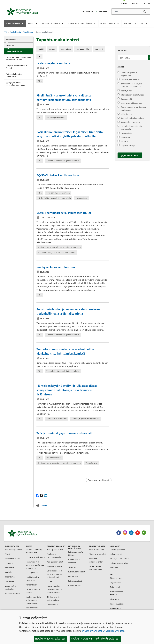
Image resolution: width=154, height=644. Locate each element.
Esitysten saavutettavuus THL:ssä (16, 67)
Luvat (49, 582)
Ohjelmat (72, 567)
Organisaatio (115, 583)
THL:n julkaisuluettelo (119, 559)
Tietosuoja (115, 599)
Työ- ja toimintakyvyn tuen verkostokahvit (64, 433)
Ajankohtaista (15, 32)
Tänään (52, 49)
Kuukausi (99, 49)
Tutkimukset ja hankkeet (74, 561)
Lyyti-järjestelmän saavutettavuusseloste (15, 84)
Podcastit (9, 563)
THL (6, 32)
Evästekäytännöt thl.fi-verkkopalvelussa (103, 631)
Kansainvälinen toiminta (116, 593)
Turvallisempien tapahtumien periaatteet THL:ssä (18, 59)
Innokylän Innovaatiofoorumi (56, 267)
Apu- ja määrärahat (55, 562)
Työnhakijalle (116, 587)
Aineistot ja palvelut (97, 554)
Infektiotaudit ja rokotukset (131, 95)
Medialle (103, 12)
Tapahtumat (28, 32)
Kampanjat (9, 568)
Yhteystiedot (88, 12)
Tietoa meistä (116, 578)
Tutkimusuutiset (75, 581)
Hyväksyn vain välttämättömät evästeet (95, 639)
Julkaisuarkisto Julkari (120, 563)
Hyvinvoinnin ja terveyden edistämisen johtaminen (130, 85)
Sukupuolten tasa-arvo (129, 122)
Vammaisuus (124, 137)
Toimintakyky (125, 133)
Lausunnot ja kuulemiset (10, 587)
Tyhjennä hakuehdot (130, 155)
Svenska (135, 3)
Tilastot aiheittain (96, 549)
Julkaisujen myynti (118, 549)
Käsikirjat (114, 568)
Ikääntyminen (125, 91)
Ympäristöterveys (126, 145)
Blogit (7, 554)
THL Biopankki (74, 576)
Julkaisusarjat (116, 554)
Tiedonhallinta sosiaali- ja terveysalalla (130, 128)
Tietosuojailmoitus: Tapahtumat (14, 75)
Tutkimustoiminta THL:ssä (76, 553)
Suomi (124, 3)
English (146, 3)
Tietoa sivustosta (117, 604)
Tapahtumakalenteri (14, 51)
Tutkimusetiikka (75, 585)
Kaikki (41, 49)
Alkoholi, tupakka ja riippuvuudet (127, 74)
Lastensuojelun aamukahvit (55, 63)
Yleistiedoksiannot (13, 593)
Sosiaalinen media (12, 559)
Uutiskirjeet (10, 581)
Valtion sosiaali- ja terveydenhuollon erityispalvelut (55, 574)
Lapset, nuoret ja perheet (130, 103)
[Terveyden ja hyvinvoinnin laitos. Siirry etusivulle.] (35, 533)
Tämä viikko (66, 49)
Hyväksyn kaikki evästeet (50, 639)
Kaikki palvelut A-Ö (55, 549)
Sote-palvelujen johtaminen (131, 118)
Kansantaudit (125, 99)
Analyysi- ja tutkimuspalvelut (54, 556)
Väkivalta (123, 141)
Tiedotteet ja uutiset (13, 549)
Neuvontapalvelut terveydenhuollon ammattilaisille (55, 589)
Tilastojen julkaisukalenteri (96, 560)
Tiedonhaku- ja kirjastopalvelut (54, 598)
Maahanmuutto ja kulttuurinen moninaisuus (132, 108)
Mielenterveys (125, 114)
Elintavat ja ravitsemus (129, 80)
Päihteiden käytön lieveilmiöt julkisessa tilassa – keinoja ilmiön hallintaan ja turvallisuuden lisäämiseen (68, 390)
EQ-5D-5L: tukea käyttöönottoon (58, 175)
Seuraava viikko (83, 49)
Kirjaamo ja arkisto (55, 566)
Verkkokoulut (53, 605)
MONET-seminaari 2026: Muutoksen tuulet (64, 213)
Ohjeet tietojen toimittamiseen (95, 568)
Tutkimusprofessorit (77, 572)
